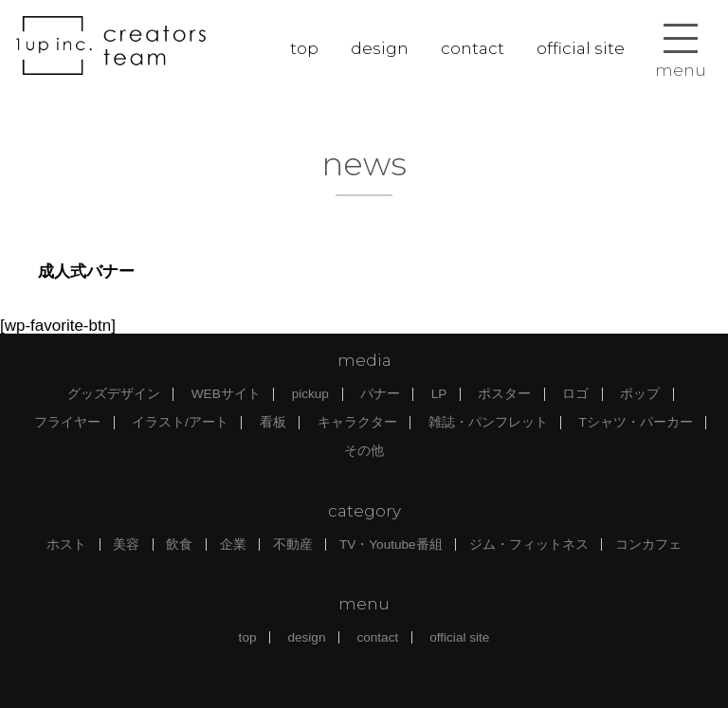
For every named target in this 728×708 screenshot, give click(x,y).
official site (581, 48)
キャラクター (357, 422)
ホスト (66, 545)
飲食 (179, 545)
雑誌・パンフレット (488, 422)
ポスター (504, 394)
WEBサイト (226, 394)
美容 (126, 545)
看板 (273, 422)
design (380, 48)
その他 (364, 451)
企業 (233, 545)
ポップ (640, 394)
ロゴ (575, 394)
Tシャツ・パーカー (636, 422)
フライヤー (67, 422)
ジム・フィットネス (529, 545)
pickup (310, 394)
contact (473, 48)
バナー (380, 394)
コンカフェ (648, 545)
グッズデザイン (114, 394)
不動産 (293, 545)
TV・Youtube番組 (391, 545)
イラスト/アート (180, 422)
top (304, 48)
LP (439, 394)
